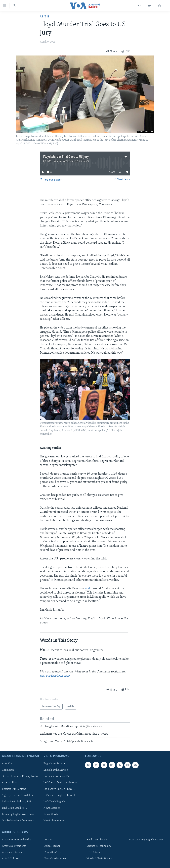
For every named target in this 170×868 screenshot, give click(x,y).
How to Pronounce (54, 820)
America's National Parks (16, 840)
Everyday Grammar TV (56, 776)
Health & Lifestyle (97, 840)
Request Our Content (14, 789)
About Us (7, 764)
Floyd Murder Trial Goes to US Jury (66, 157)
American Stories (12, 852)
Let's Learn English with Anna (60, 783)
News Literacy (52, 808)
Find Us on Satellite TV (15, 808)
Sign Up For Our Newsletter (18, 795)
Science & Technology (99, 846)
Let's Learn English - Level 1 (59, 789)
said (87, 589)
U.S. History (93, 852)
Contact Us (8, 770)
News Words (51, 814)
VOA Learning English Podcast (146, 840)
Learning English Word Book (18, 814)
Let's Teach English (54, 802)
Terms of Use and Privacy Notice (20, 776)
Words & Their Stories (99, 859)
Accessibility (9, 783)
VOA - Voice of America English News (68, 161)
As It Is (44, 17)
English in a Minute (55, 764)
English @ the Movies (56, 770)
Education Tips (53, 852)
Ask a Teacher (52, 846)
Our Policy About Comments (18, 820)
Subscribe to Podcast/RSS (17, 802)
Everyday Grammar (55, 859)
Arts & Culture (10, 859)
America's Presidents (14, 846)
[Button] (112, 51)
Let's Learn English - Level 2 (59, 795)
